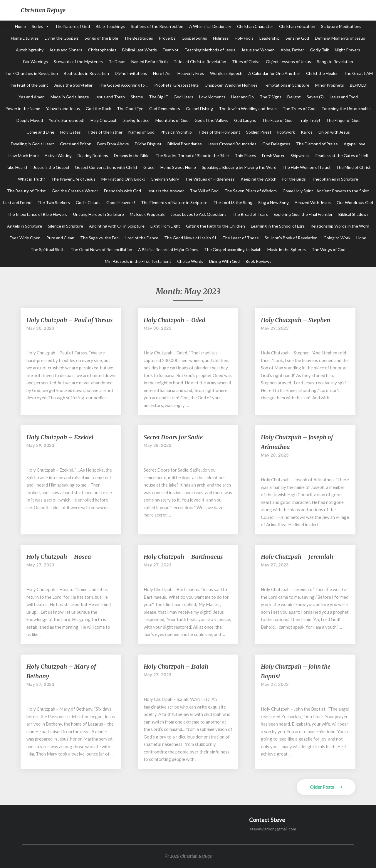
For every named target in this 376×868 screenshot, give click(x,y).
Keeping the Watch (258, 179)
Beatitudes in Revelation (86, 73)
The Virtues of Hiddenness (210, 179)
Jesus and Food (344, 97)
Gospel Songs (194, 38)
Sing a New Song (273, 202)
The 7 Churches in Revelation (31, 73)
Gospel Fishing (199, 108)
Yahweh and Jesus (63, 108)
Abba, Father (292, 50)
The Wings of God (329, 249)
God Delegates (276, 144)
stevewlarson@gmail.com (273, 829)
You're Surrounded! (67, 120)
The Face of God (277, 120)
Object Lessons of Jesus (288, 62)
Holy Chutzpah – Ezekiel (60, 437)
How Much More (24, 155)
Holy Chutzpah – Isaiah (176, 666)
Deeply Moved (30, 120)
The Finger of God (343, 120)
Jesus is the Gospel (51, 167)
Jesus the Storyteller (73, 85)
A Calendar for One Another (274, 73)
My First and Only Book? (123, 179)
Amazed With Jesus (313, 202)
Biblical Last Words (140, 50)
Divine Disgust (148, 144)
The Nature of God (72, 26)
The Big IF (158, 97)
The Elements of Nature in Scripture (174, 202)
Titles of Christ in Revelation (200, 62)
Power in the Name (23, 108)
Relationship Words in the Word (340, 226)
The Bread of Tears (250, 214)
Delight (294, 97)
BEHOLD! (359, 85)
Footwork (286, 132)
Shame (137, 97)
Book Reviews (258, 261)
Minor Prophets (330, 85)
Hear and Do (242, 97)
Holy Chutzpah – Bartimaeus (183, 557)
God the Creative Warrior (75, 191)
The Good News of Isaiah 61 (190, 238)
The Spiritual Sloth (48, 249)
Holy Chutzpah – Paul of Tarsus (70, 320)
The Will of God (204, 191)
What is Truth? (32, 179)
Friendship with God (122, 191)
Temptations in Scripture (286, 85)
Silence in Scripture (66, 226)
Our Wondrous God (355, 202)
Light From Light (165, 226)
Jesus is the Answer (165, 191)
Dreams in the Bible (132, 155)
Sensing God (297, 38)
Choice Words (190, 261)
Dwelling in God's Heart (32, 144)
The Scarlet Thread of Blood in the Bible (192, 155)
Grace (149, 167)
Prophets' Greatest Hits (177, 85)
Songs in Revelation (335, 62)
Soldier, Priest (259, 132)
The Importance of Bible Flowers (37, 214)
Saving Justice (136, 120)
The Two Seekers (54, 202)
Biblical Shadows (354, 214)
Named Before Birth (150, 62)
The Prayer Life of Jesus (73, 179)
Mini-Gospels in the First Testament (138, 261)
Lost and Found (17, 202)
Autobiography (30, 50)
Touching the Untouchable (346, 108)
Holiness (221, 38)
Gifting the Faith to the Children (215, 226)
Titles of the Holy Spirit (219, 132)
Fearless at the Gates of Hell (342, 155)
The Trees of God (299, 108)
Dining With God (224, 261)
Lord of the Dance (142, 238)
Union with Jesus (334, 132)
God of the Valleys (211, 120)
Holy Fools (244, 38)
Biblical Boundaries (185, 144)
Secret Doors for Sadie (173, 437)
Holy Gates (70, 132)
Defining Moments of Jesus (340, 38)
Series (37, 26)
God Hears (183, 97)
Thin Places (245, 155)
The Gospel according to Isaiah (233, 249)
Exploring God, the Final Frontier (303, 214)
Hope (361, 238)
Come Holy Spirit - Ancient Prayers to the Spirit (326, 191)
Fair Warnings (36, 62)
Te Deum (117, 62)
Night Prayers (348, 50)
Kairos (307, 132)
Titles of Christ (246, 62)
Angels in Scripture (25, 226)
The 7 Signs (271, 97)
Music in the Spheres (287, 249)
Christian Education (297, 26)
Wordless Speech (226, 73)
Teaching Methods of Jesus (210, 50)
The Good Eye (130, 108)
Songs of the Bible (101, 38)
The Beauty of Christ (26, 191)
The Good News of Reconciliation (101, 249)
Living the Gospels (62, 38)
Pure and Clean (60, 238)
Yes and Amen (32, 97)
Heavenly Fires (191, 73)
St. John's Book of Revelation (291, 238)
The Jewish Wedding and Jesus (248, 108)
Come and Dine (40, 132)
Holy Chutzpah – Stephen (296, 320)
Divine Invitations (131, 73)
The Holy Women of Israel (306, 167)
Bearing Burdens (93, 155)
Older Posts (326, 787)
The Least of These (241, 238)
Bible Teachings (110, 26)
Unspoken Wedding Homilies (231, 85)
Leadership (270, 38)
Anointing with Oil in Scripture (117, 226)
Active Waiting (58, 155)
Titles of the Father (105, 132)
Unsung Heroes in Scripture (99, 214)
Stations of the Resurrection (157, 26)
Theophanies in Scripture (335, 179)
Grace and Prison (76, 144)
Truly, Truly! (309, 120)
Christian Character (255, 26)
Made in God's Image (70, 97)
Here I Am (162, 73)
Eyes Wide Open (25, 238)
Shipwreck (300, 155)
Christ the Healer (322, 73)
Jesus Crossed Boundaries (232, 144)
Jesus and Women (258, 50)
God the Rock (98, 108)
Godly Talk (319, 50)
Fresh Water (273, 155)
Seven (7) (315, 97)
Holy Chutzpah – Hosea (59, 557)
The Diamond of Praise (317, 144)
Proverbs (167, 38)
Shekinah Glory (165, 179)
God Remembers (165, 108)
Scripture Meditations (341, 26)
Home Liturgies (25, 38)
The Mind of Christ (353, 167)
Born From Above (113, 144)
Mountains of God (172, 120)
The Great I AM (358, 73)
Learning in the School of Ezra (278, 226)
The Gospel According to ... (123, 85)
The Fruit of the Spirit (28, 85)
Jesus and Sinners (66, 50)
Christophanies (102, 50)
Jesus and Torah (110, 97)
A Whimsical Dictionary (210, 26)
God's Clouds (88, 202)
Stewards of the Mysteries (78, 62)
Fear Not (171, 50)
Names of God (141, 132)
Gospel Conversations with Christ (106, 167)
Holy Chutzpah (104, 120)
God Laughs (245, 120)
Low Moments (212, 97)
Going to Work (337, 238)
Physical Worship (176, 132)
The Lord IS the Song (233, 202)
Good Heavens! (121, 202)
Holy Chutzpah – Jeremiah (297, 557)
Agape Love (355, 144)
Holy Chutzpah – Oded (174, 320)
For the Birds (294, 179)
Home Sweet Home (178, 167)
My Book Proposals (147, 214)
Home (20, 26)
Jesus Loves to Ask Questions (199, 214)
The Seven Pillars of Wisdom (251, 191)
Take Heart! (16, 167)
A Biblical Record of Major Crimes (168, 249)
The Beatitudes (139, 38)
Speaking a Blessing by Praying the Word (239, 167)
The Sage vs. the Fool (100, 238)
